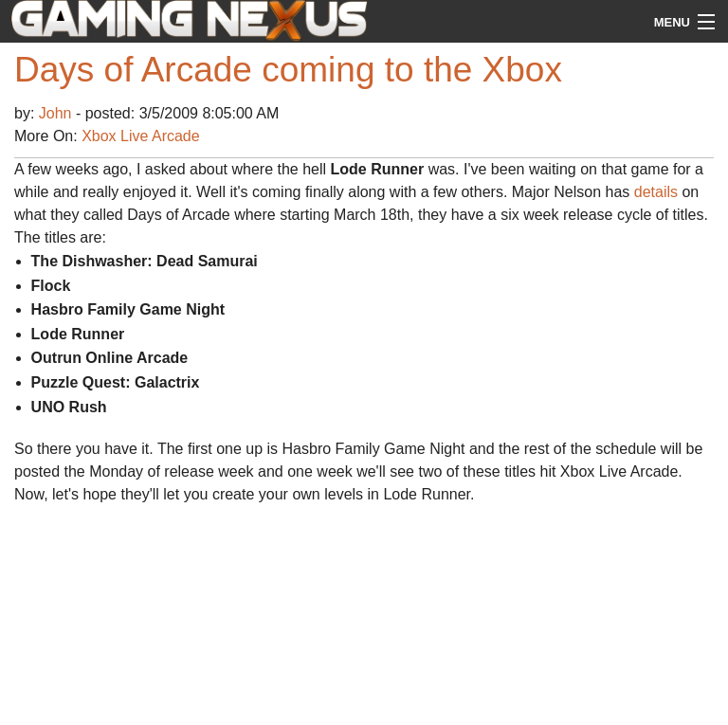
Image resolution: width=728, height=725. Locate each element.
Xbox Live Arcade (141, 136)
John (57, 113)
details (656, 192)
